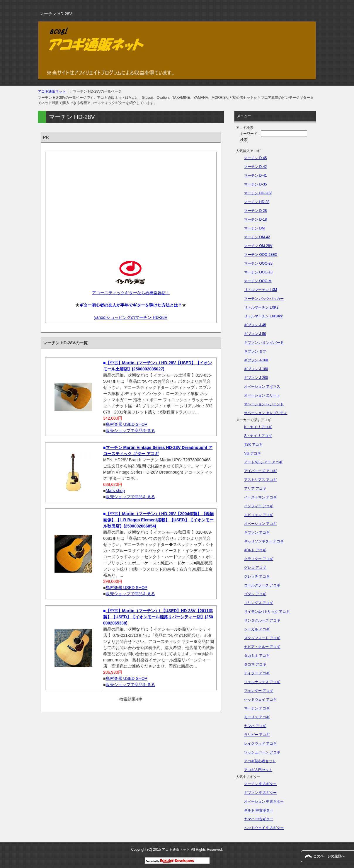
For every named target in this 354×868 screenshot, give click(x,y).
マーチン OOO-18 (258, 272)
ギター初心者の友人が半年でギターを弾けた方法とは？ (131, 305)
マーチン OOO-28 (258, 263)
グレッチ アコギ (257, 576)
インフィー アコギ (259, 506)
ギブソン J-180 (256, 369)
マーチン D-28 (255, 211)
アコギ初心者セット (260, 761)
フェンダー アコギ (259, 691)
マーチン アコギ (257, 708)
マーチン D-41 (255, 176)
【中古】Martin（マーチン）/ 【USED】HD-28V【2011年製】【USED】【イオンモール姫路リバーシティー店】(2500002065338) (158, 617)
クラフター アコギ (259, 559)
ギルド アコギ (255, 550)
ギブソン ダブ (255, 351)
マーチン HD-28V (258, 193)
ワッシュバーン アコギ (262, 752)
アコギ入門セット (258, 770)
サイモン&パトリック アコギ (267, 612)
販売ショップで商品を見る (130, 430)
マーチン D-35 (255, 184)
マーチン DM (254, 228)
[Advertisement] (131, 201)
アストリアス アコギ (260, 480)
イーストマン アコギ (260, 497)
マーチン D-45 (255, 158)
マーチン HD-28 (257, 202)
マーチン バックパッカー (264, 299)
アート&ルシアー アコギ (263, 462)
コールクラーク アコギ (262, 585)
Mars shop (115, 491)
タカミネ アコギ (257, 656)
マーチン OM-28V (258, 246)
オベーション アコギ (260, 524)
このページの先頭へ (329, 856)
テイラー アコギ (257, 673)
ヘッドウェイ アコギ (260, 699)
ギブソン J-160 (256, 360)
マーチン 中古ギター (260, 784)
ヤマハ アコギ (255, 726)
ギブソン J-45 (255, 325)
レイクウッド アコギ (260, 743)
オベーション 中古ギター (264, 801)
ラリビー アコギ (257, 735)
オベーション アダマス (262, 387)
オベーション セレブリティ (266, 413)
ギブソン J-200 (256, 378)
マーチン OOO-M (258, 281)
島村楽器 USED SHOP (127, 424)
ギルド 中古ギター (259, 810)
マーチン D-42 (255, 167)
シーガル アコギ (257, 629)
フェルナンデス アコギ (262, 682)
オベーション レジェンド (264, 404)
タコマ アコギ (255, 664)
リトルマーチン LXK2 (261, 307)
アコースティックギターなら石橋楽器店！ (131, 293)
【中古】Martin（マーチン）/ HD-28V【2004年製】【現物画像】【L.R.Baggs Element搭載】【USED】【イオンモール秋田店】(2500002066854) (158, 520)
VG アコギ (252, 453)
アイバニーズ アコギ (260, 471)
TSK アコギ (253, 445)
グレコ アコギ (255, 568)
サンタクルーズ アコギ (262, 620)
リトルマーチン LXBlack (263, 316)
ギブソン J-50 (255, 334)
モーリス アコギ (257, 717)
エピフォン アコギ (259, 515)
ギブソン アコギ (257, 532)
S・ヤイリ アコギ (258, 436)
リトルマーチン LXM (261, 290)
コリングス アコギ (259, 603)
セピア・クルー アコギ (262, 647)
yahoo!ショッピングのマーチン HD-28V (131, 317)
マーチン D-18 (255, 219)
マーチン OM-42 (257, 237)
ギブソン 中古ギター (260, 793)
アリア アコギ (255, 489)
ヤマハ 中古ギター (259, 819)
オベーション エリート (262, 395)
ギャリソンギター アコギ (264, 541)
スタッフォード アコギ (262, 638)
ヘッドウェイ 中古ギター (264, 828)
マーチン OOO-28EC (261, 255)
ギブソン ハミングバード (264, 343)
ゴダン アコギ (255, 594)
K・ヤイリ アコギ (258, 427)
